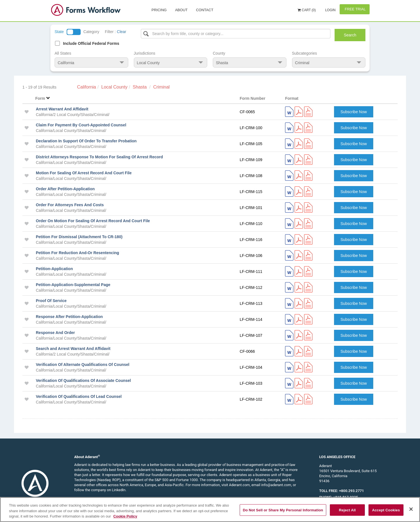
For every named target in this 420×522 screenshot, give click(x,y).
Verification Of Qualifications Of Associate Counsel (83, 381)
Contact (205, 10)
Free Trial (355, 9)
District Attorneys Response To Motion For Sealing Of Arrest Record (99, 157)
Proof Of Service (51, 301)
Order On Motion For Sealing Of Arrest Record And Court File (93, 221)
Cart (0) (307, 10)
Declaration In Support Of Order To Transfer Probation (86, 141)
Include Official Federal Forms (91, 43)
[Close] (411, 509)
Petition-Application (54, 269)
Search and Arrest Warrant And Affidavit (73, 349)
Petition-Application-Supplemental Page (73, 285)
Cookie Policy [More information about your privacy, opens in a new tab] (125, 516)
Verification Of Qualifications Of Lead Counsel (79, 396)
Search (350, 35)
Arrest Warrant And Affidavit (62, 109)
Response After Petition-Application (69, 317)
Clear (121, 32)
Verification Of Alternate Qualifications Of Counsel (83, 365)
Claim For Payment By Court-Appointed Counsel (81, 125)
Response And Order (55, 333)
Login (330, 10)
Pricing (159, 10)
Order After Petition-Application (65, 189)
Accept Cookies (386, 510)
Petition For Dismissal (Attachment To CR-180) (79, 237)
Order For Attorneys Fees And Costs (70, 205)
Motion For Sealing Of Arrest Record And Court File (84, 173)
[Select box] (236, 34)
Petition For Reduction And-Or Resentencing (77, 253)
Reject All (347, 510)
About (181, 10)
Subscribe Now (354, 112)
